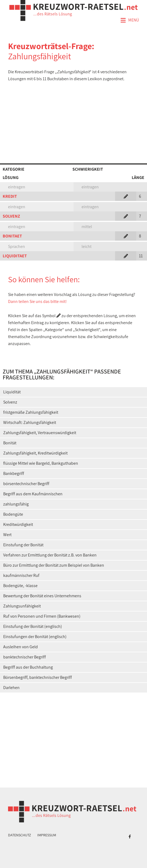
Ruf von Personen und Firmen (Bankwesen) (42, 616)
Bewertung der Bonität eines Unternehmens (42, 596)
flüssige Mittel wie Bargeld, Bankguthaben (41, 463)
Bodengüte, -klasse (20, 586)
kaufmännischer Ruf (21, 575)
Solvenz (10, 402)
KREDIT (10, 196)
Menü (130, 20)
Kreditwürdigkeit (18, 524)
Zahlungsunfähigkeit (22, 606)
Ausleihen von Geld (21, 647)
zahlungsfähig (16, 504)
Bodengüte (13, 514)
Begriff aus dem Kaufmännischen (33, 494)
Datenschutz (20, 835)
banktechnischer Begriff (25, 657)
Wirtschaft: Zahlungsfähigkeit (30, 422)
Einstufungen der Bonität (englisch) (35, 637)
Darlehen (11, 688)
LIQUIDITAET (15, 256)
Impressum (47, 835)
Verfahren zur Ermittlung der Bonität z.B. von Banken (50, 555)
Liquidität (12, 392)
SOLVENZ (11, 216)
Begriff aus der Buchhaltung (28, 667)
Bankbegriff (14, 473)
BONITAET (12, 236)
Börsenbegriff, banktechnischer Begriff (38, 677)
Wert (7, 535)
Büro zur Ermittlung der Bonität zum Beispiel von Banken (54, 565)
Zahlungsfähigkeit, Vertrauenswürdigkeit (40, 433)
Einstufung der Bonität (23, 545)
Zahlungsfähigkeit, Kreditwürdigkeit (35, 453)
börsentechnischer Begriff (26, 484)
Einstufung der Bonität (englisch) (33, 626)
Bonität (10, 443)
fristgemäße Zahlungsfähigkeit (31, 412)
